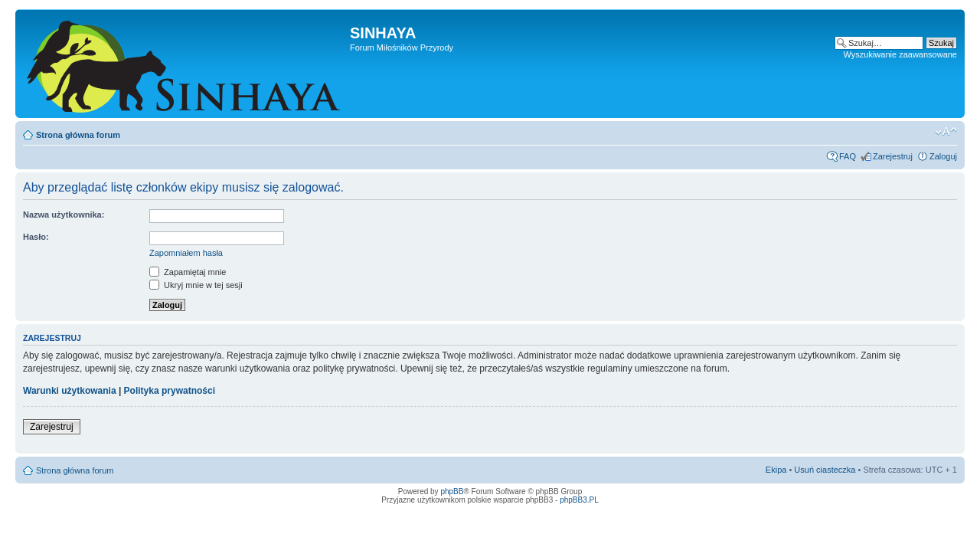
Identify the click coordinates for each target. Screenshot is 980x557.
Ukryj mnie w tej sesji (196, 285)
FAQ (848, 156)
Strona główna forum (78, 135)
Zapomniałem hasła (186, 253)
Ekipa (776, 470)
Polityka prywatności (170, 391)
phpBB (452, 491)
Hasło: (36, 237)
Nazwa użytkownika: (64, 215)
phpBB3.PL (579, 500)
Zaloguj (943, 156)
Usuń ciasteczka (825, 470)
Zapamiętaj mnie (188, 272)
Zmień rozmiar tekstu (946, 132)
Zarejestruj (893, 156)
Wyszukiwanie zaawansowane (900, 54)
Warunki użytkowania (70, 391)
